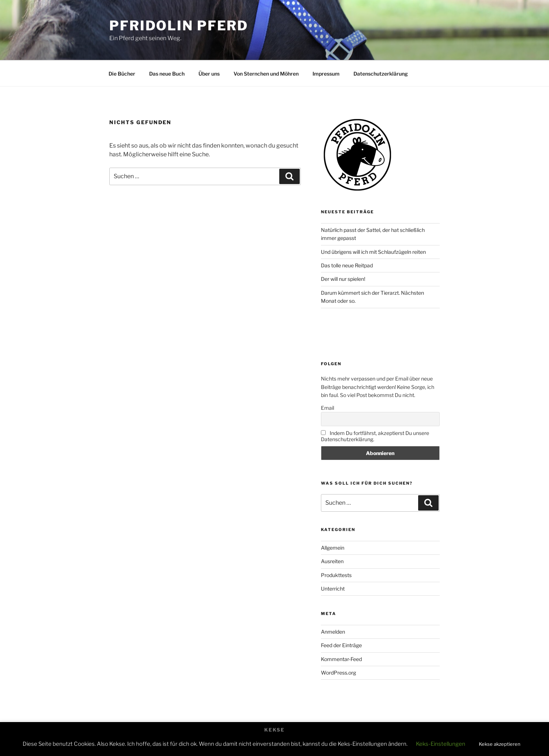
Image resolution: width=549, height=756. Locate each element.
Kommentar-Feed (341, 659)
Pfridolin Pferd (179, 26)
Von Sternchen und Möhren (266, 74)
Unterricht (333, 589)
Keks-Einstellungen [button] (441, 744)
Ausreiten (332, 561)
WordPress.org (338, 673)
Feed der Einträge (341, 645)
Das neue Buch (167, 74)
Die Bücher (122, 74)
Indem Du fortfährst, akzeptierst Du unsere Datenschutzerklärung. (375, 436)
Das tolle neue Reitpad (347, 265)
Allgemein (333, 548)
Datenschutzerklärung (381, 74)
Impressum (326, 74)
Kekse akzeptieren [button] (500, 744)
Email (327, 408)
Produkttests (336, 575)
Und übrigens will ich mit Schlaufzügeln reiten (373, 252)
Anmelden (333, 632)
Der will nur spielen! (343, 279)
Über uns (209, 74)
